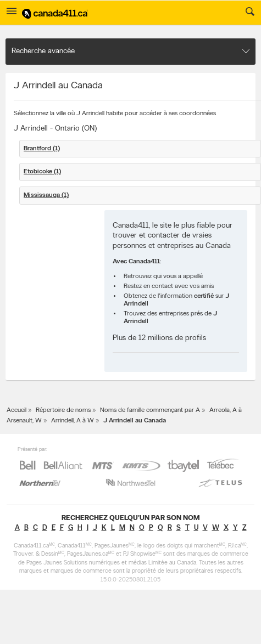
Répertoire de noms (63, 410)
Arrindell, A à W (73, 421)
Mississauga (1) (46, 195)
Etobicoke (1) (42, 172)
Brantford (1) (42, 149)
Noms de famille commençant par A (150, 410)
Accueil (16, 410)
